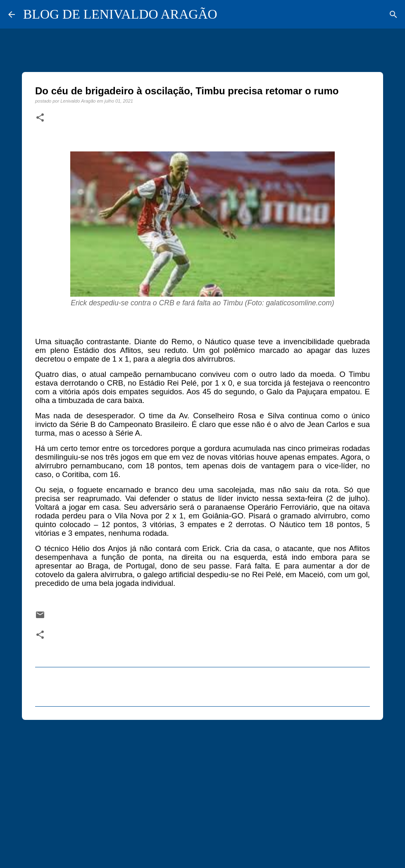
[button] (40, 118)
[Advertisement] (202, 790)
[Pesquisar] (393, 14)
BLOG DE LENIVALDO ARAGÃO (120, 14)
